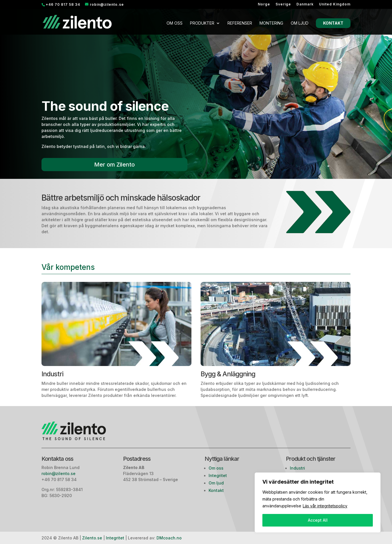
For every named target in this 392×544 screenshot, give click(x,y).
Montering (271, 23)
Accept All (318, 520)
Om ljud (300, 23)
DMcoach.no (169, 538)
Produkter (202, 23)
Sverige (283, 4)
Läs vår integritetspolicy (325, 506)
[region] (318, 503)
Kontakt (333, 23)
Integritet (218, 475)
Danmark (305, 4)
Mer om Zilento (114, 165)
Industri (297, 468)
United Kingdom (335, 4)
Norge (264, 4)
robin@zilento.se (59, 473)
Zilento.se (92, 538)
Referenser (240, 23)
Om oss (175, 23)
